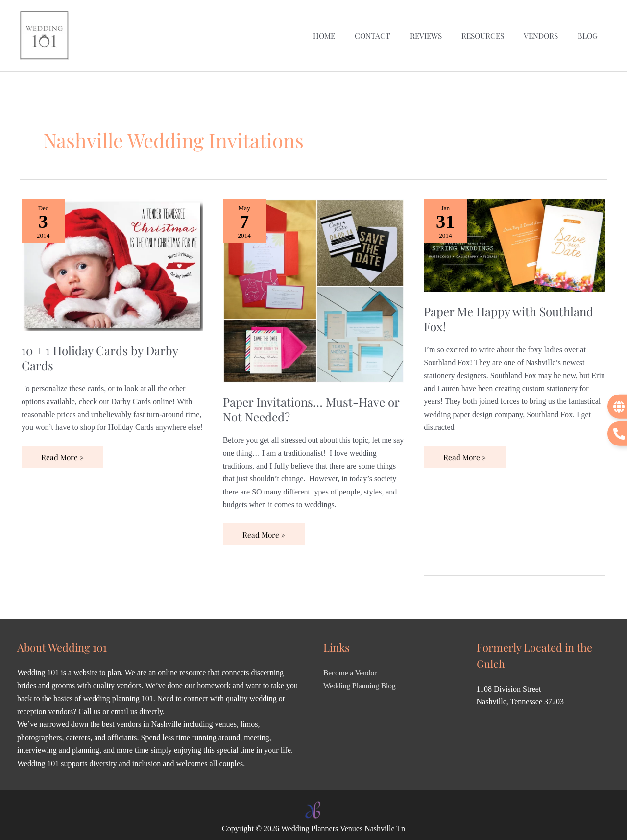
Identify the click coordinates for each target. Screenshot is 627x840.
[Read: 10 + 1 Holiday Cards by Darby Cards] (112, 259)
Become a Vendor (351, 667)
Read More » (63, 448)
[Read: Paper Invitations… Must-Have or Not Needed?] (314, 284)
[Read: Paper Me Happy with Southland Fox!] (515, 239)
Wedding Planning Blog (361, 680)
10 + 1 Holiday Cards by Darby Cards (102, 351)
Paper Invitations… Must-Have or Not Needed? (306, 403)
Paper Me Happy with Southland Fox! (512, 313)
